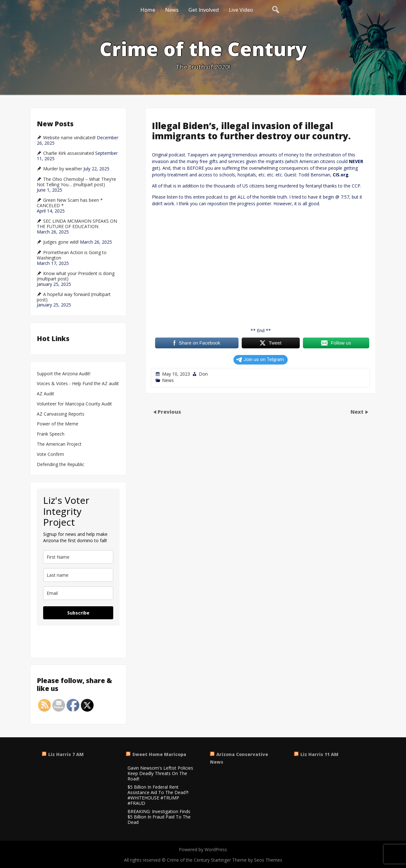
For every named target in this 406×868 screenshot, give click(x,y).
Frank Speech (51, 434)
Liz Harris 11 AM (319, 754)
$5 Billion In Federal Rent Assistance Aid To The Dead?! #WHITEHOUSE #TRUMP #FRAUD (158, 795)
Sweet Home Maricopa (159, 754)
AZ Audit (46, 394)
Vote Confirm (50, 454)
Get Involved (204, 10)
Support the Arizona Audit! (64, 374)
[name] (78, 557)
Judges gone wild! (61, 242)
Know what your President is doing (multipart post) (76, 276)
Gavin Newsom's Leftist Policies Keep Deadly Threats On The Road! (160, 773)
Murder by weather (63, 169)
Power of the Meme (58, 424)
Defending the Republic (61, 465)
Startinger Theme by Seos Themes (247, 860)
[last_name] (78, 575)
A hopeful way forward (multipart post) (74, 297)
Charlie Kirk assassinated (69, 153)
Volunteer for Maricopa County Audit (75, 404)
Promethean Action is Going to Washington (72, 255)
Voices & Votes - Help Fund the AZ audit (78, 384)
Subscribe (78, 613)
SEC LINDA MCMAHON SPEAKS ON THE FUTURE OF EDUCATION (77, 224)
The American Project (59, 444)
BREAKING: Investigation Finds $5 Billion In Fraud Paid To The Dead (159, 817)
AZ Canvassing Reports (61, 414)
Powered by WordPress (203, 849)
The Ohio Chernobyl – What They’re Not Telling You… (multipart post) (76, 182)
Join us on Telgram (260, 359)
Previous (169, 411)
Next (358, 411)
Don (203, 374)
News (172, 10)
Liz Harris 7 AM (66, 754)
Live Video (241, 10)
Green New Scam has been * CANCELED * (70, 203)
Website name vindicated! (69, 138)
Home (148, 10)
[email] (78, 593)
